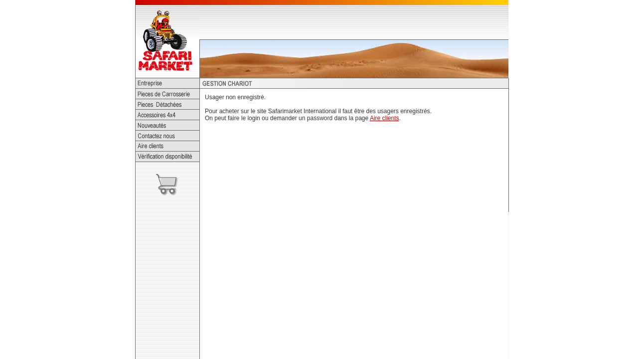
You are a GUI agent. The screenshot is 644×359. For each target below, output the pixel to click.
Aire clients (385, 118)
